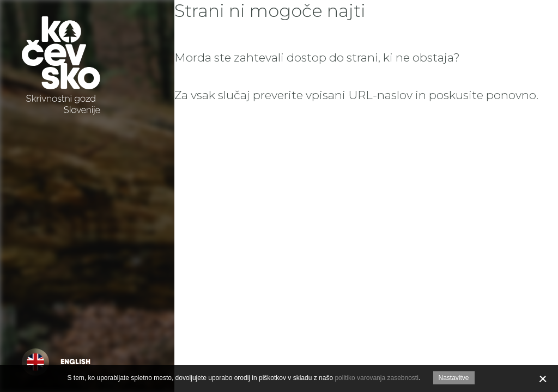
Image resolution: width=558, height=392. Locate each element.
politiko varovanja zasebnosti (376, 378)
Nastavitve (454, 378)
